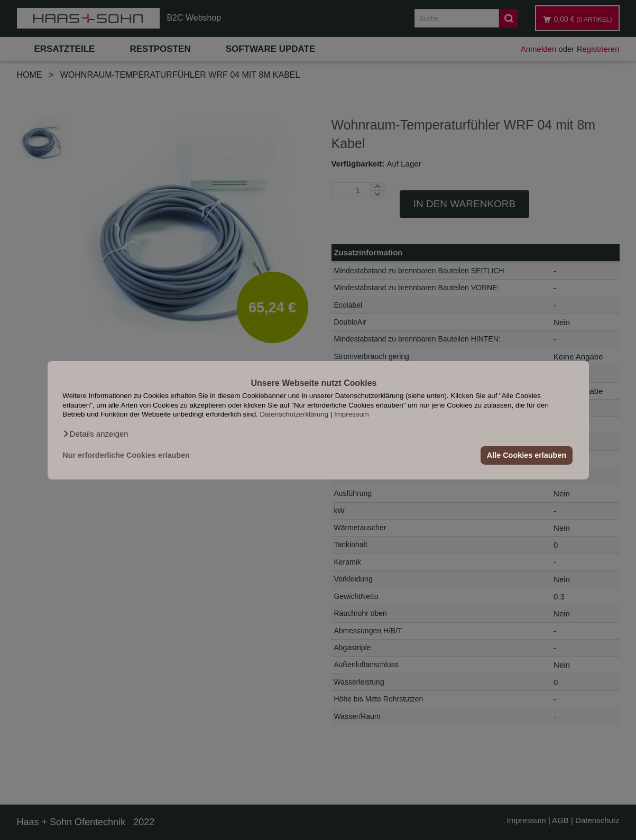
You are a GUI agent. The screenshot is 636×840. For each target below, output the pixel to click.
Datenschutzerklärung (294, 414)
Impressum (352, 414)
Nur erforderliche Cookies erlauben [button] (126, 455)
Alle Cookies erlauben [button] (527, 455)
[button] (95, 433)
